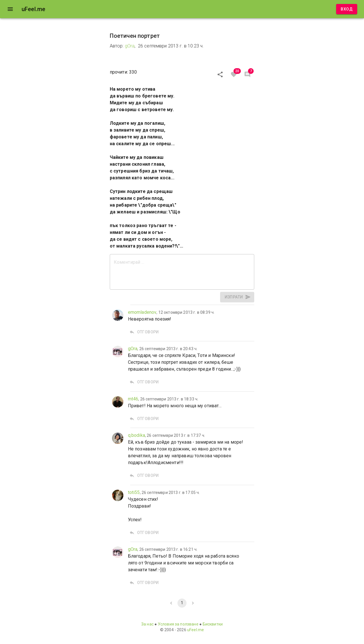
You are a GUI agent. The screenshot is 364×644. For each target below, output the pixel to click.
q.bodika (136, 435)
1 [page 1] (182, 603)
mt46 (133, 399)
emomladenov (142, 312)
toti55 (134, 492)
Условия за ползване (178, 624)
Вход (347, 9)
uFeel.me (196, 630)
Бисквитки (213, 624)
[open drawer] (10, 9)
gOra (130, 46)
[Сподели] (220, 74)
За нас (147, 624)
